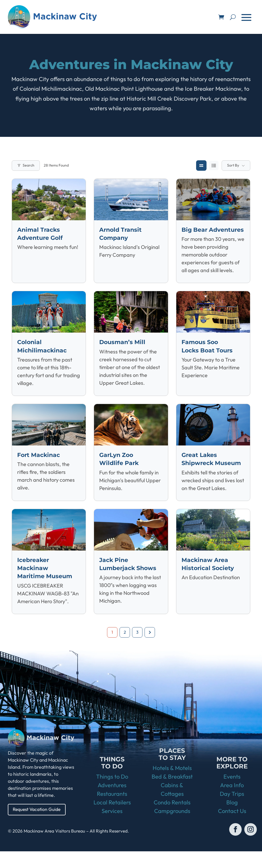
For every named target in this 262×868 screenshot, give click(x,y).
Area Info (232, 802)
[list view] (214, 166)
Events (232, 793)
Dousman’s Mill (124, 350)
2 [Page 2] (125, 648)
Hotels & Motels (172, 785)
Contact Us (232, 828)
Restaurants (112, 810)
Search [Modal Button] (26, 165)
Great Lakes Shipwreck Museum (201, 471)
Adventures (112, 802)
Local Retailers (112, 819)
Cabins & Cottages (172, 806)
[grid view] (201, 166)
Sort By (233, 165)
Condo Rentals (172, 819)
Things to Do (112, 793)
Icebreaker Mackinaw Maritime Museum (47, 584)
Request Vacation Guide (38, 826)
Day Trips (232, 810)
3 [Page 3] (137, 648)
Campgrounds (172, 828)
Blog (232, 819)
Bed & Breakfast (172, 793)
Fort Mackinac (40, 463)
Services (112, 828)
